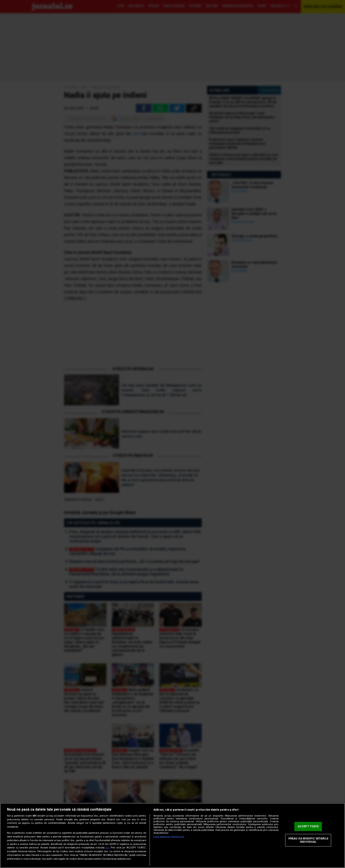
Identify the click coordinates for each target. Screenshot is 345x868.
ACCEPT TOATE (308, 826)
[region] (172, 835)
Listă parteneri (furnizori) (169, 837)
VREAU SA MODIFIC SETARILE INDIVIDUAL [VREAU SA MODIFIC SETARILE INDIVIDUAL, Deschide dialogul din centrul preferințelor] (308, 840)
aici (107, 848)
